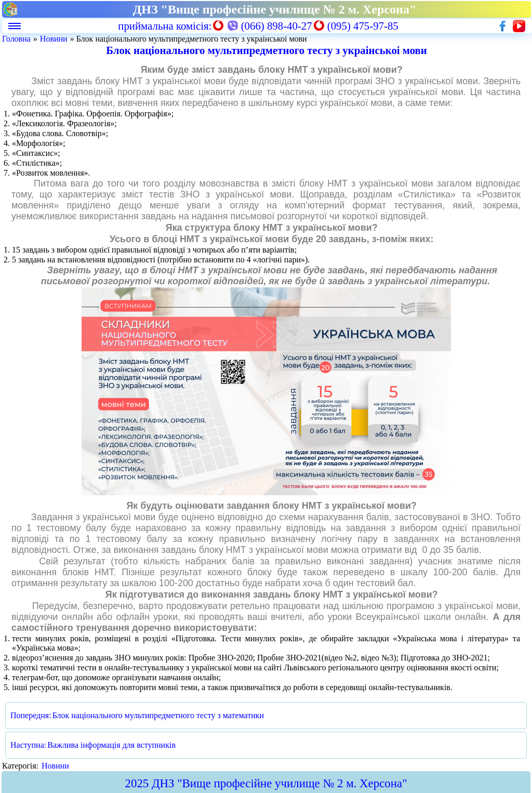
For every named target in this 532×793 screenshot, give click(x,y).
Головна (16, 39)
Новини (54, 39)
